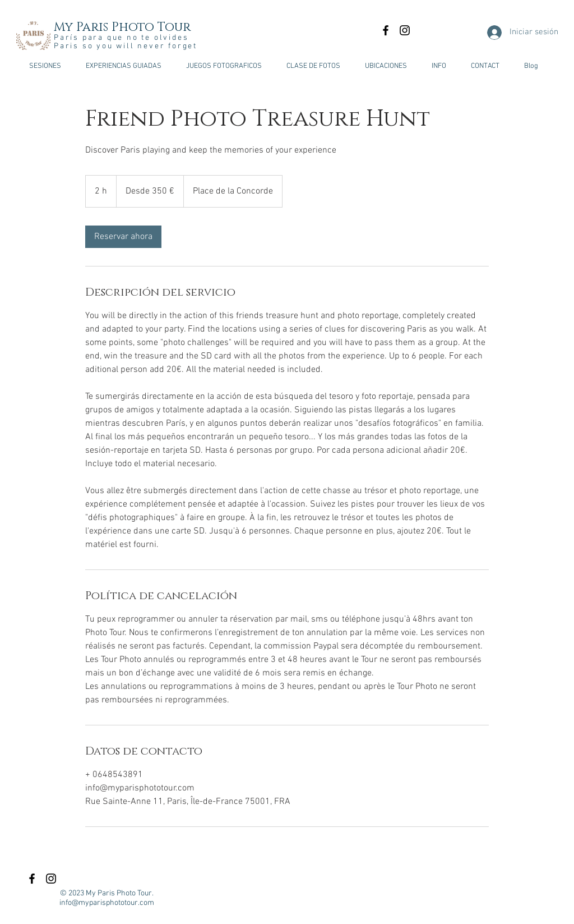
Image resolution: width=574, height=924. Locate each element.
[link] (123, 237)
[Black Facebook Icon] (386, 30)
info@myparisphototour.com (107, 903)
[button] (45, 66)
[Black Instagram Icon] (405, 30)
